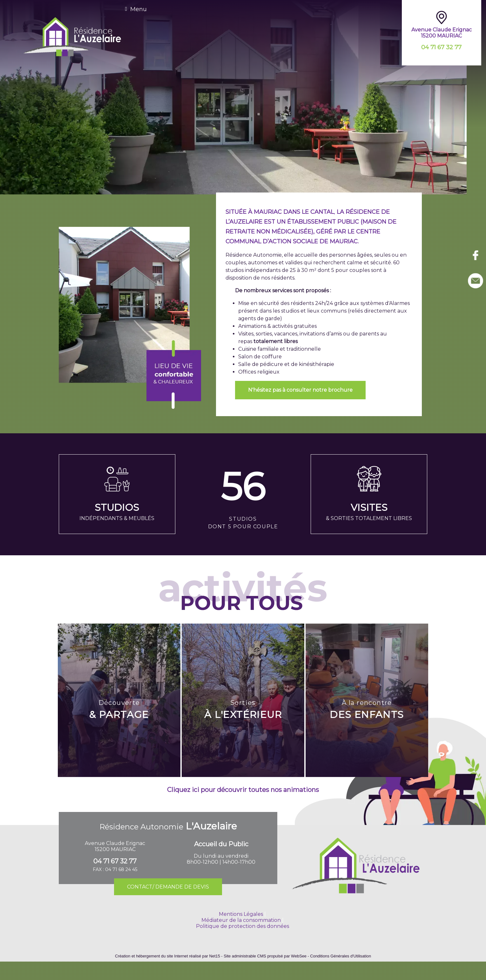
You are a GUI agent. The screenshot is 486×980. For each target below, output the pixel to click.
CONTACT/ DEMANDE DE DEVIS (168, 887)
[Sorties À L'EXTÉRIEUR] (243, 700)
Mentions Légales (241, 914)
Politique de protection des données (243, 926)
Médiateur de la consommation (241, 920)
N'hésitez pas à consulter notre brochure (300, 390)
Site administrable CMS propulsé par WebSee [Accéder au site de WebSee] (265, 956)
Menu (138, 9)
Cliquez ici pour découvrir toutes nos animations (243, 790)
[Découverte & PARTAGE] (119, 700)
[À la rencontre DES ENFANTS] (367, 700)
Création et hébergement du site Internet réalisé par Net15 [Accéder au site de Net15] (168, 956)
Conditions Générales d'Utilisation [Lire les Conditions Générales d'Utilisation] (341, 956)
